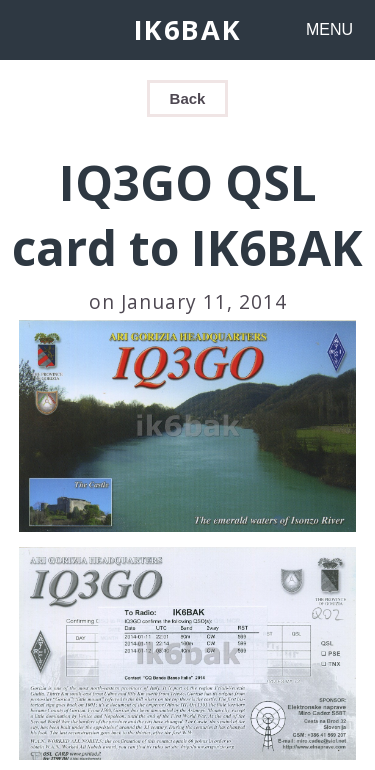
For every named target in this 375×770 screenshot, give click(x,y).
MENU (329, 29)
